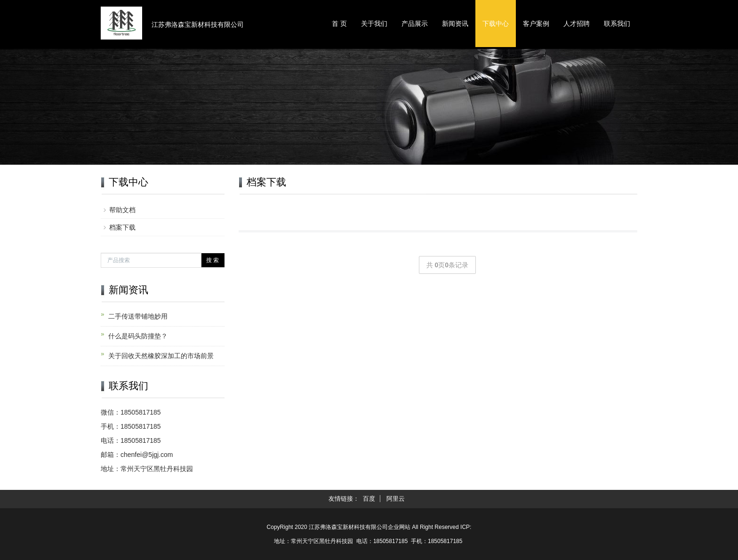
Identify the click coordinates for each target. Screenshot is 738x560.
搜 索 (213, 260)
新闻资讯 (455, 24)
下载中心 (496, 24)
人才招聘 (577, 24)
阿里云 (396, 499)
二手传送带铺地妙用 (138, 316)
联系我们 (617, 24)
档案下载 (122, 227)
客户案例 (536, 24)
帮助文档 (122, 210)
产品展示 (415, 24)
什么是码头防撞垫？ (138, 336)
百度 (369, 499)
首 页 (339, 24)
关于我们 (374, 24)
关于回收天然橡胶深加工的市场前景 (161, 356)
